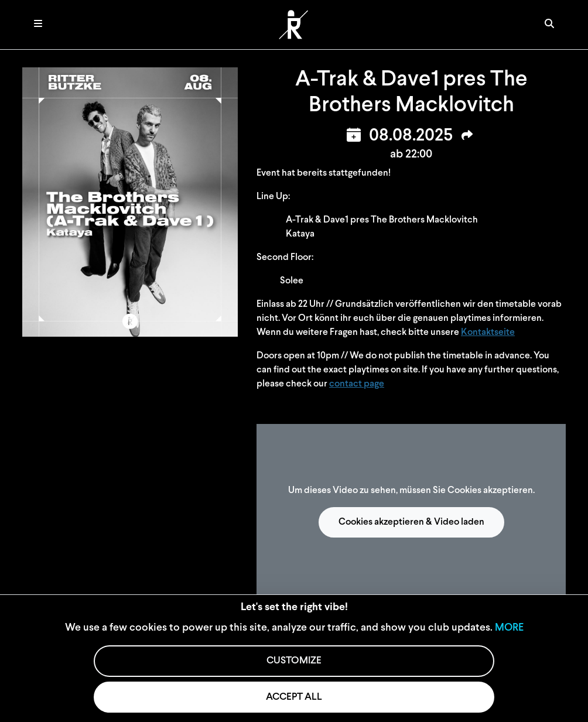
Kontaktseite (488, 333)
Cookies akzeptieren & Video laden (411, 522)
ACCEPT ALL (294, 697)
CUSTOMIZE (294, 661)
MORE (509, 628)
